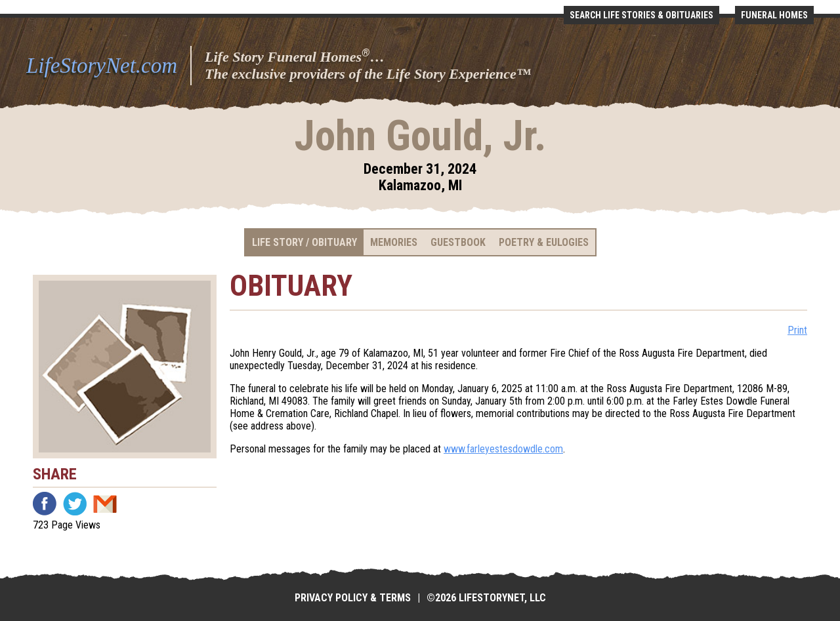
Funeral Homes (774, 15)
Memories (394, 242)
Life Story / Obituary (304, 242)
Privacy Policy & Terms (353, 598)
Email (105, 504)
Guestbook (458, 242)
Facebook (45, 504)
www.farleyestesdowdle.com (503, 449)
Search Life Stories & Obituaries (641, 15)
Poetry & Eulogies (544, 242)
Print (797, 330)
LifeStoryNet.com (102, 66)
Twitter (75, 504)
